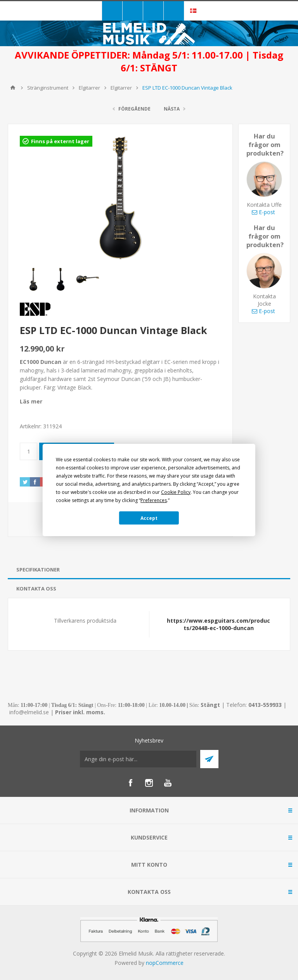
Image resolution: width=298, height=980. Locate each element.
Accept (149, 518)
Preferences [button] (154, 500)
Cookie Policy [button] (176, 492)
